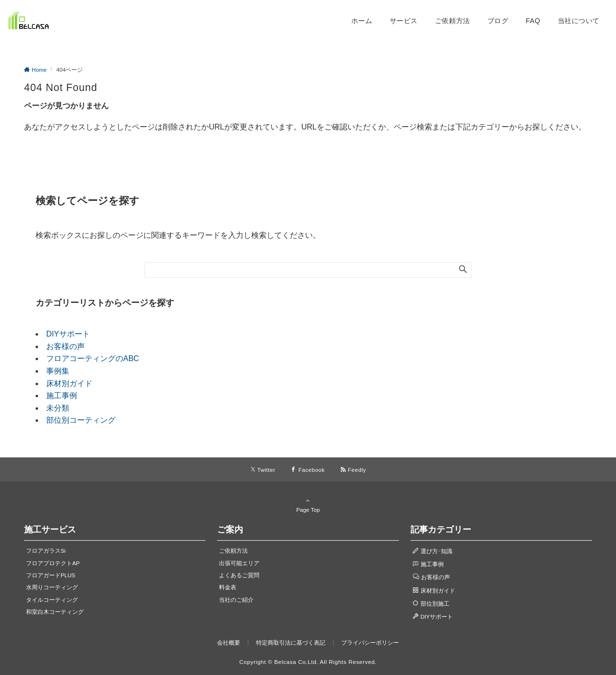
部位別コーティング (81, 420)
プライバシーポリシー (370, 643)
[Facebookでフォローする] (308, 470)
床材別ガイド (69, 383)
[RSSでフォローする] (353, 470)
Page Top (308, 505)
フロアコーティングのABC (93, 358)
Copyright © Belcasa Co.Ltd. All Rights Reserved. (308, 662)
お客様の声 (65, 346)
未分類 (58, 408)
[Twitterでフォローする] (263, 470)
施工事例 (62, 396)
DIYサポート (68, 334)
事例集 (58, 371)
